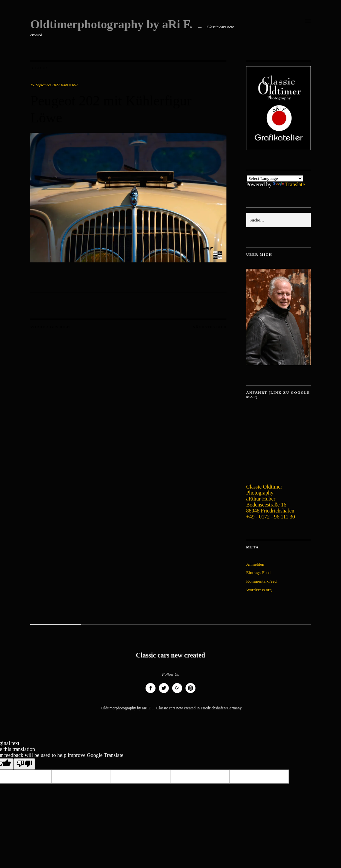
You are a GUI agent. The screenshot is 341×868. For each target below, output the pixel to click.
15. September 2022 (45, 85)
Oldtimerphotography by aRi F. (111, 24)
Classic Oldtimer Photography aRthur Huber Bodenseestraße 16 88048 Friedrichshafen (270, 499)
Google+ (177, 693)
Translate (289, 184)
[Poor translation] (24, 764)
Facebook (151, 693)
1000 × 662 (69, 85)
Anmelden (255, 564)
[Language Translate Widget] (275, 178)
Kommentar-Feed (261, 581)
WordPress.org (259, 590)
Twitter (164, 693)
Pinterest (190, 693)
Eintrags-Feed (258, 573)
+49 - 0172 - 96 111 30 (271, 517)
